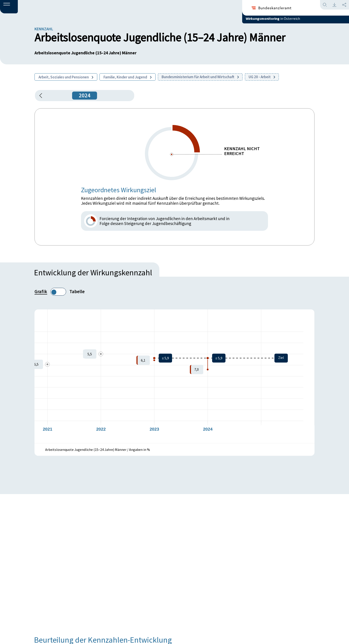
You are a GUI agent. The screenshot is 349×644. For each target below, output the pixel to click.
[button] (9, 7)
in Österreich (290, 22)
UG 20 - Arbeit (262, 77)
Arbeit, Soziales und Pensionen (66, 77)
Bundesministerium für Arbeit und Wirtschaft (200, 77)
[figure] (174, 376)
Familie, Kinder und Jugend (128, 77)
